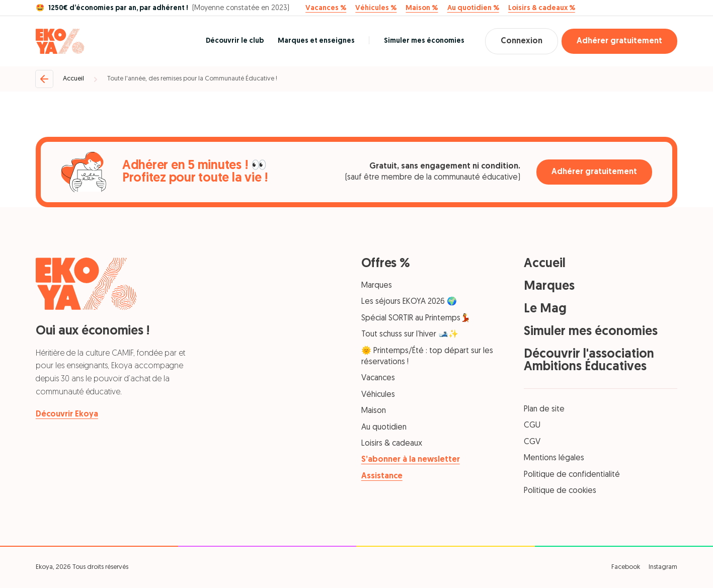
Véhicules (378, 395)
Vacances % (326, 9)
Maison (374, 411)
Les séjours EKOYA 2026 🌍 (409, 302)
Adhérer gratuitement (619, 41)
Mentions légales (554, 458)
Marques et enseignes (316, 41)
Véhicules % (376, 9)
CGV (532, 442)
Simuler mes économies (424, 41)
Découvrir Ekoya (67, 414)
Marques (377, 286)
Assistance (382, 476)
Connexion (522, 41)
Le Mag (545, 309)
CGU (532, 426)
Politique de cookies (560, 491)
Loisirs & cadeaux (392, 444)
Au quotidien (384, 428)
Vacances (378, 378)
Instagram (663, 567)
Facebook (626, 567)
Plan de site (544, 409)
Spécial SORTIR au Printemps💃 (416, 318)
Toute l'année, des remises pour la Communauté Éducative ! (192, 79)
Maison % (422, 9)
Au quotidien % (473, 9)
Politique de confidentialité (572, 475)
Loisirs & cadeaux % (542, 9)
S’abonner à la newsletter (411, 460)
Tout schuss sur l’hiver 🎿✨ (410, 334)
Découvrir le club (235, 41)
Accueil (73, 79)
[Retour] (44, 79)
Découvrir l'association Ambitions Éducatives (589, 361)
